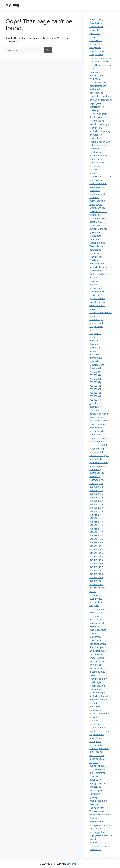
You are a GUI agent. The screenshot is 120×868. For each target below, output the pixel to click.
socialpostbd (96, 68)
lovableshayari (97, 442)
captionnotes (97, 107)
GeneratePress (73, 864)
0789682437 (96, 501)
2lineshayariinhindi (100, 714)
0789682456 (96, 564)
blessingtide (96, 483)
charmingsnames (99, 609)
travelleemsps (97, 693)
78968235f (95, 379)
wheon (93, 285)
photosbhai (96, 138)
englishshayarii (98, 438)
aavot (92, 309)
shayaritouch (97, 431)
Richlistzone (96, 117)
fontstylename (97, 305)
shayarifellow (97, 271)
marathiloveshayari (100, 124)
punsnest (95, 776)
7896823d (95, 372)
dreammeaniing (98, 801)
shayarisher (96, 257)
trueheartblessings (100, 731)
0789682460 (96, 577)
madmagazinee (98, 630)
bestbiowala (96, 222)
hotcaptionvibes (98, 183)
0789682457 (96, 567)
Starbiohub (96, 459)
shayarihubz (96, 745)
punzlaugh (95, 780)
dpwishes (95, 260)
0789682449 (96, 539)
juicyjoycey (95, 637)
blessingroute (97, 163)
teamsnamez (97, 180)
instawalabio (96, 288)
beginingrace (97, 187)
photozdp (95, 281)
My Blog (12, 5)
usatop (93, 337)
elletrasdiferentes (99, 156)
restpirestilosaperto (100, 58)
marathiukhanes (98, 229)
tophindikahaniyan (100, 142)
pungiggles (96, 598)
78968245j (95, 393)
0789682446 (96, 529)
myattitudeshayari (99, 414)
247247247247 (97, 588)
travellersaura (97, 661)
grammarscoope (98, 462)
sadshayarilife (97, 832)
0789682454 (96, 557)
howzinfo (94, 633)
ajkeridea (95, 278)
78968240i (95, 389)
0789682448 (96, 536)
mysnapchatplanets (100, 815)
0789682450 (96, 543)
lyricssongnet (97, 623)
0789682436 (96, 497)
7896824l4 (95, 400)
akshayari (95, 626)
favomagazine (97, 686)
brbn (92, 37)
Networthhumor (98, 114)
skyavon (94, 762)
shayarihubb (96, 326)
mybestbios (96, 612)
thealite (94, 804)
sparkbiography (98, 194)
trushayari (95, 215)
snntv (92, 330)
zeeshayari (95, 616)
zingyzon (94, 605)
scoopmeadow (97, 727)
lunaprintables (97, 452)
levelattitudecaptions (101, 100)
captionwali (96, 152)
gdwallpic (95, 717)
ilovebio (94, 344)
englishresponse (98, 700)
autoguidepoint (98, 783)
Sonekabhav (96, 26)
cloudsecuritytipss (99, 455)
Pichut (93, 591)
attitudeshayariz (98, 267)
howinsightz (96, 682)
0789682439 (96, 508)
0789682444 (96, 525)
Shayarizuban (97, 75)
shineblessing (97, 121)
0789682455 (96, 560)
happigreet (95, 103)
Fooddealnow (97, 808)
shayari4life (96, 128)
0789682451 (96, 546)
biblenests (95, 721)
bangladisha (96, 54)
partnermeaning (98, 211)
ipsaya (93, 173)
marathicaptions (98, 302)
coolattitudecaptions (101, 65)
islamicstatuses (98, 86)
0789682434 (96, 490)
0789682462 (96, 584)
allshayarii (95, 89)
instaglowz (95, 741)
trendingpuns (97, 790)
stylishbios (95, 225)
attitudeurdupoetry (100, 131)
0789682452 (96, 550)
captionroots (96, 595)
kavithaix (94, 239)
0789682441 (96, 515)
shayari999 (95, 44)
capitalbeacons (98, 644)
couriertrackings (98, 82)
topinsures (95, 72)
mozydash (95, 47)
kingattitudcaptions (100, 96)
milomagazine (97, 201)
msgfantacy (96, 250)
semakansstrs (97, 794)
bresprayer (95, 166)
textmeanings (97, 480)
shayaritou (95, 149)
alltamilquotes (97, 672)
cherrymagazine (98, 846)
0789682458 (96, 570)
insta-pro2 (95, 316)
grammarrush (97, 208)
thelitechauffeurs (99, 274)
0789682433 (96, 487)
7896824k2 (95, 396)
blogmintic (95, 333)
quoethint (95, 351)
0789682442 (96, 518)
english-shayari (98, 19)
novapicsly (95, 469)
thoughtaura (96, 417)
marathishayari (98, 766)
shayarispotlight (98, 679)
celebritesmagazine (100, 176)
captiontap (95, 787)
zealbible (94, 197)
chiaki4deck (96, 665)
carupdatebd (96, 93)
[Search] (48, 50)
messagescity (97, 473)
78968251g (95, 382)
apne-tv (94, 340)
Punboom (95, 476)
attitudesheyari (98, 651)
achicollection (97, 619)
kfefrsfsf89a (96, 358)
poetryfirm (95, 849)
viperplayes (96, 204)
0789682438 (96, 504)
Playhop (94, 818)
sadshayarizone (98, 218)
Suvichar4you (97, 647)
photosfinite (96, 30)
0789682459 (96, 574)
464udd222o (96, 354)
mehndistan (96, 668)
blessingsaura (97, 759)
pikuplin (94, 703)
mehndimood (97, 822)
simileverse (96, 654)
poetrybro (95, 190)
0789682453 (96, 553)
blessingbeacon (98, 466)
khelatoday (95, 40)
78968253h (95, 386)
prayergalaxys (97, 773)
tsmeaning (95, 707)
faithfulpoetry (97, 291)
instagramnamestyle (101, 825)
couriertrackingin (99, 421)
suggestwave (97, 724)
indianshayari (97, 159)
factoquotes (96, 236)
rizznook (94, 675)
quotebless (95, 347)
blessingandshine (99, 748)
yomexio (94, 253)
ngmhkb (94, 361)
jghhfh (93, 403)
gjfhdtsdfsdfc (97, 365)
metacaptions (97, 755)
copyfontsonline (98, 769)
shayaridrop (96, 602)
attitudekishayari (99, 696)
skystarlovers (97, 734)
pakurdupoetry (98, 145)
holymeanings (97, 448)
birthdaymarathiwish (101, 312)
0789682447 (96, 532)
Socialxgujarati (97, 243)
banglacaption (97, 51)
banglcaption (97, 264)
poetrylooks (96, 640)
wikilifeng (95, 79)
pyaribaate (95, 410)
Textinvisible (96, 246)
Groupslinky (96, 829)
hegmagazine (97, 689)
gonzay (93, 797)
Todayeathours (98, 811)
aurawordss (96, 738)
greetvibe (95, 232)
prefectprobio (97, 110)
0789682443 (96, 522)
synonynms (96, 710)
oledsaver (95, 435)
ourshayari (95, 407)
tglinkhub (95, 33)
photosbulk (96, 135)
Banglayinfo (96, 23)
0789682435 (96, 494)
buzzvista (95, 170)
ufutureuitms (97, 658)
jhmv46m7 (95, 368)
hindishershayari (99, 61)
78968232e (95, 375)
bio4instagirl (96, 295)
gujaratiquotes (97, 298)
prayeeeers (96, 752)
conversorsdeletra (99, 445)
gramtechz (95, 842)
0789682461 (96, 581)
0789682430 (96, 511)
